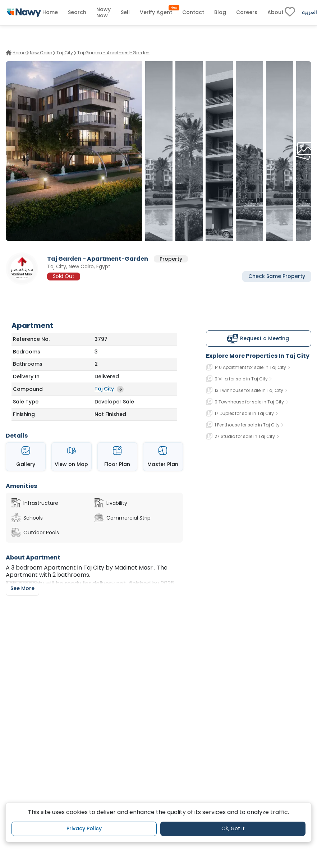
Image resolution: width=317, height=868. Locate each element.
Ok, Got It (233, 828)
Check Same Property (277, 276)
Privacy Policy (84, 828)
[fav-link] (290, 13)
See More (22, 588)
